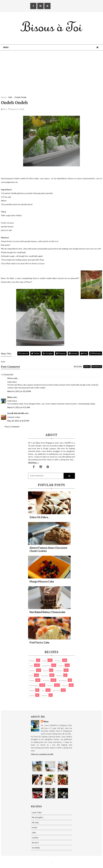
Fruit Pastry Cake (39, 642)
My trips (50, 686)
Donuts (46, 671)
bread (44, 661)
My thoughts (34, 686)
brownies (58, 661)
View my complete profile (42, 754)
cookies (61, 666)
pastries (65, 686)
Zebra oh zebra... (40, 517)
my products (63, 681)
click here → (33, 462)
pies (43, 691)
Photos (32, 691)
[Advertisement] (51, 76)
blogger (78, 367)
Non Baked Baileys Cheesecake (47, 612)
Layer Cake (45, 676)
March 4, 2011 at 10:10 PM (19, 391)
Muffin (32, 681)
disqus (87, 367)
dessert (32, 671)
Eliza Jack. (52, 862)
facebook (97, 367)
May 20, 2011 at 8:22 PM (18, 421)
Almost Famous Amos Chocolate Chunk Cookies (48, 549)
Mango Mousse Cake (42, 581)
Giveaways (59, 671)
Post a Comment (12, 427)
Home (3, 97)
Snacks (32, 696)
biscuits (32, 661)
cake (31, 666)
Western (44, 696)
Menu (6, 47)
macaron (59, 676)
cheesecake (46, 666)
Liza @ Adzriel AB (16, 413)
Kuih (31, 676)
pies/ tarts (56, 691)
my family (46, 681)
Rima (10, 397)
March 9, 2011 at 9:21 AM (19, 407)
